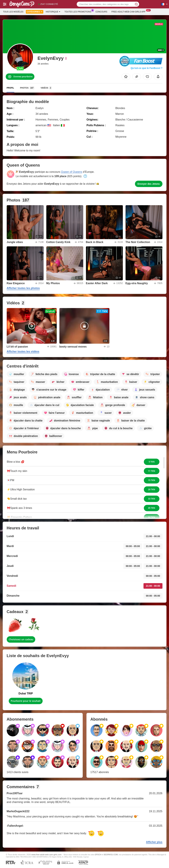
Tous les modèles (13, 12)
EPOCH (98, 855)
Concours (101, 12)
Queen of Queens (71, 172)
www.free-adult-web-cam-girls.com (46, 854)
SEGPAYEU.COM (111, 855)
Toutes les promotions (79, 11)
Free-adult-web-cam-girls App (129, 11)
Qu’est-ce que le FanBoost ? (146, 68)
